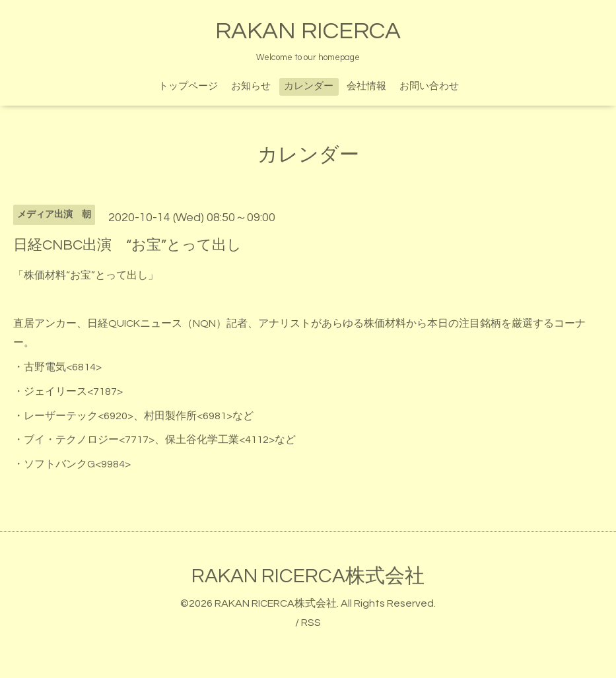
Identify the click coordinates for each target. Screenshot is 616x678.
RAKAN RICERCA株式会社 (308, 576)
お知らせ (251, 86)
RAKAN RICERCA (308, 31)
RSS (311, 623)
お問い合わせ (429, 86)
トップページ (188, 86)
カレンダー (309, 86)
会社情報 (366, 86)
